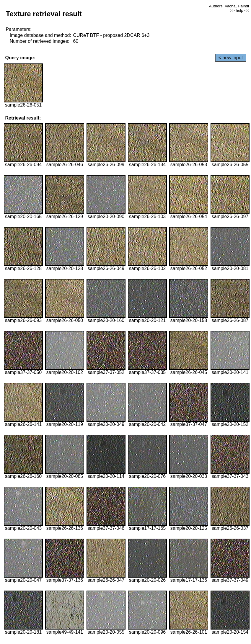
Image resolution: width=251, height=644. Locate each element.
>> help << (239, 10)
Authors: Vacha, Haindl (229, 6)
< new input (231, 58)
